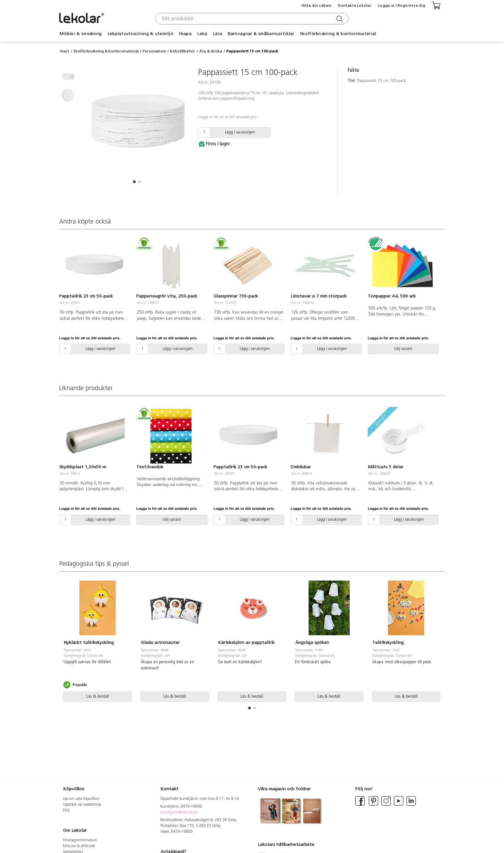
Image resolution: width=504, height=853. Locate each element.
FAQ (66, 811)
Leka (202, 34)
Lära (217, 34)
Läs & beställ (98, 697)
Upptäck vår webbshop (82, 805)
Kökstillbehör (183, 51)
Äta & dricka (211, 51)
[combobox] (251, 19)
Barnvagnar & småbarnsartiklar (261, 34)
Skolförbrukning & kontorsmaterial (338, 34)
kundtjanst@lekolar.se (179, 812)
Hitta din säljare (317, 5)
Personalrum (154, 51)
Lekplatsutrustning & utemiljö (140, 34)
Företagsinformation (80, 840)
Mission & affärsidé (79, 846)
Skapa (185, 34)
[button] (134, 182)
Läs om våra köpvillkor (81, 799)
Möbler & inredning (81, 34)
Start (64, 51)
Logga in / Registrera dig (401, 5)
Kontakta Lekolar (355, 5)
